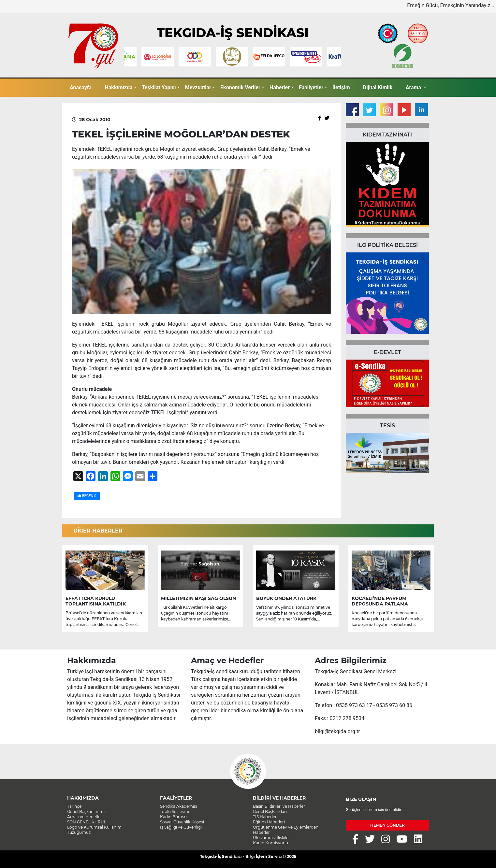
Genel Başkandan (270, 811)
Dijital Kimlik (378, 87)
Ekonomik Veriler (240, 87)
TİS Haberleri (265, 817)
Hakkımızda (118, 87)
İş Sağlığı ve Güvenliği (181, 827)
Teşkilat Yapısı (159, 87)
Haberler (280, 87)
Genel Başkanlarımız (87, 811)
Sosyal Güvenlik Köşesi (182, 822)
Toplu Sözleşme (175, 811)
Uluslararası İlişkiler (271, 838)
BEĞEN (87, 496)
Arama (414, 87)
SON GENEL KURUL (87, 822)
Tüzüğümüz (79, 832)
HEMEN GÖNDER (387, 825)
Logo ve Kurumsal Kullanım (94, 827)
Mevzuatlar (198, 87)
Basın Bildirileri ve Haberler (279, 806)
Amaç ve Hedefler (85, 817)
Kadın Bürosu (173, 817)
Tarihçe (74, 806)
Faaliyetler (311, 87)
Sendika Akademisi (178, 806)
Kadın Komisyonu (270, 843)
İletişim (341, 87)
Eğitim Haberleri (269, 822)
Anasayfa (81, 87)
